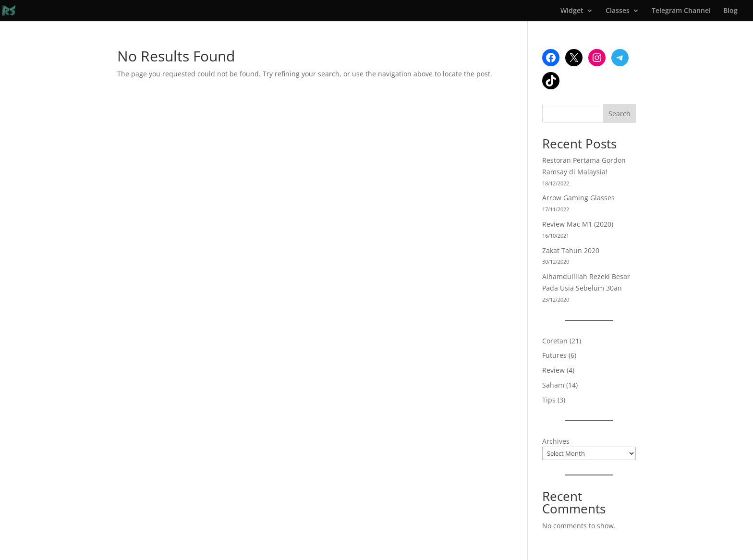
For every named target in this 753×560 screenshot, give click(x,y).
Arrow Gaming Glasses (578, 198)
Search (619, 114)
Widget (572, 11)
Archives (556, 441)
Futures (554, 355)
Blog (730, 11)
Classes (618, 11)
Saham (553, 385)
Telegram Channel (681, 11)
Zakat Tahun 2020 (571, 250)
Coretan (555, 341)
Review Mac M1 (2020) (578, 224)
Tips (549, 400)
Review (553, 370)
